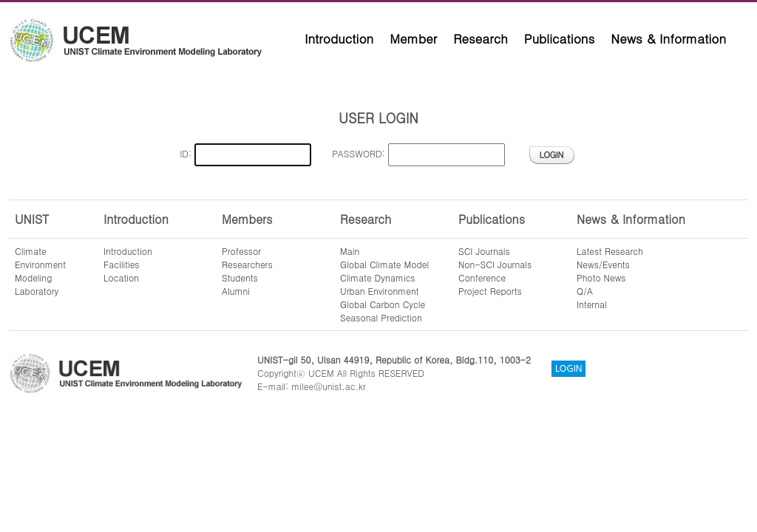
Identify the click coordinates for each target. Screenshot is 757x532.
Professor (241, 251)
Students (240, 277)
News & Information (668, 38)
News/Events (603, 264)
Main (350, 251)
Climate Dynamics (378, 277)
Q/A (585, 291)
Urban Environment (380, 291)
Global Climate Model (384, 264)
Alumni (236, 291)
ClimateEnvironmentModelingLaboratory (40, 271)
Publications (560, 38)
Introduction (339, 38)
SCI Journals (484, 251)
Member (413, 38)
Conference (482, 277)
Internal (592, 304)
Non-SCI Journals (495, 264)
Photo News (601, 277)
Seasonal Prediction (381, 317)
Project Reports (490, 291)
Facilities (122, 264)
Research (481, 38)
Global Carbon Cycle (383, 304)
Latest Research (610, 251)
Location (121, 277)
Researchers (247, 264)
